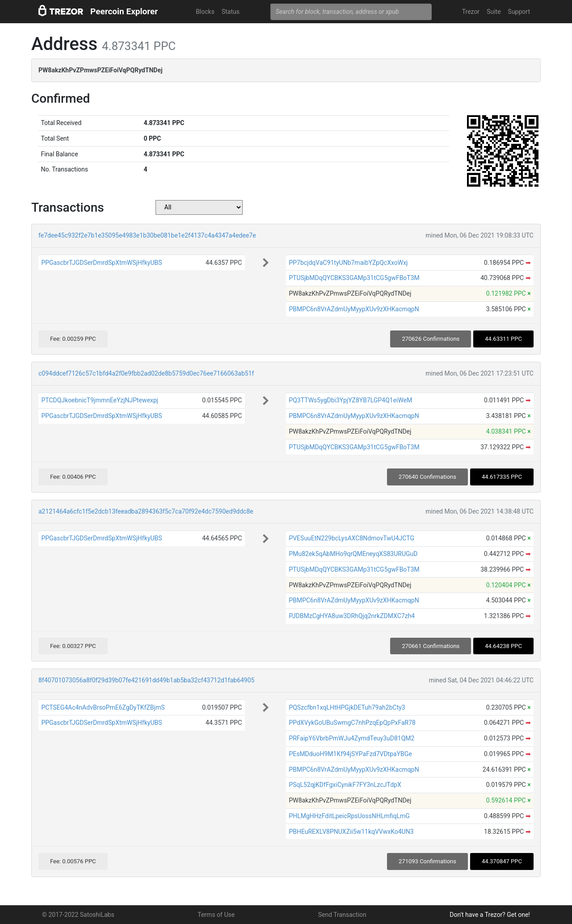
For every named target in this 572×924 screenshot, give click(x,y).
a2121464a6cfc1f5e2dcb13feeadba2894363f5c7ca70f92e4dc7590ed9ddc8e (146, 511)
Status (231, 12)
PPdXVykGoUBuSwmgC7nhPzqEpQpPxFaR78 (352, 723)
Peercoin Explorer (124, 11)
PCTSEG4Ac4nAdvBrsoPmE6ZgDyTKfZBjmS (103, 707)
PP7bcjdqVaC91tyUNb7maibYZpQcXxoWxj (348, 263)
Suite (494, 12)
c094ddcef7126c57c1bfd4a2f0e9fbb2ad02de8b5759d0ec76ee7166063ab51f (146, 373)
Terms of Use (216, 915)
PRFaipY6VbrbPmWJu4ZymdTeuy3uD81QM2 (351, 738)
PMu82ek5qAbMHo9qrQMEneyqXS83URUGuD (353, 554)
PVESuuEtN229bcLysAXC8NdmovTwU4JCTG (351, 538)
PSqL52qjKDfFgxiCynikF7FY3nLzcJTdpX (345, 785)
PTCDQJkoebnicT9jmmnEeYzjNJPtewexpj (100, 400)
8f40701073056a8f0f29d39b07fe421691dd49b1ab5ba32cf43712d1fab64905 (146, 680)
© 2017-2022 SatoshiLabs (78, 915)
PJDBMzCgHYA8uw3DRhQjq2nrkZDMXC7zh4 (352, 616)
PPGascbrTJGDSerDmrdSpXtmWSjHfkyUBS (101, 263)
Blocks (205, 12)
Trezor (471, 12)
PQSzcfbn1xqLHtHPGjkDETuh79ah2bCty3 (347, 707)
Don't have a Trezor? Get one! (490, 915)
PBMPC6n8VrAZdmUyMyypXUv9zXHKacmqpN (354, 309)
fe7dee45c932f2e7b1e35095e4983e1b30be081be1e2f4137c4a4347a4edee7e (147, 235)
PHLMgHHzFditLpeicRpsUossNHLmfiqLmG (349, 816)
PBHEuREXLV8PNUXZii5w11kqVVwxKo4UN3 (351, 832)
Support (519, 12)
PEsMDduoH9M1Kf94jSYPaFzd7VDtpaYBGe (350, 754)
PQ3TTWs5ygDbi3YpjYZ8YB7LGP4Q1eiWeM (350, 400)
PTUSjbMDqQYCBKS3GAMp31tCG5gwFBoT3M (354, 278)
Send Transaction (342, 915)
